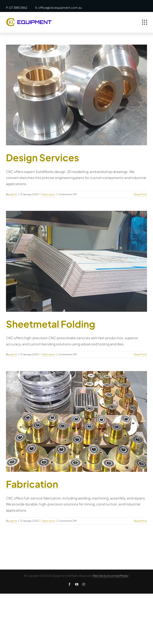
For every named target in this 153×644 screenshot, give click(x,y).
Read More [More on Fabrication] (140, 521)
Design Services (42, 157)
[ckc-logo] (29, 20)
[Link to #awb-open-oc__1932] (145, 22)
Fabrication (48, 194)
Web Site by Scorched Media (110, 576)
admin (13, 194)
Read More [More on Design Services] (140, 194)
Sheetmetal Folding (51, 324)
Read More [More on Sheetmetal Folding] (140, 354)
